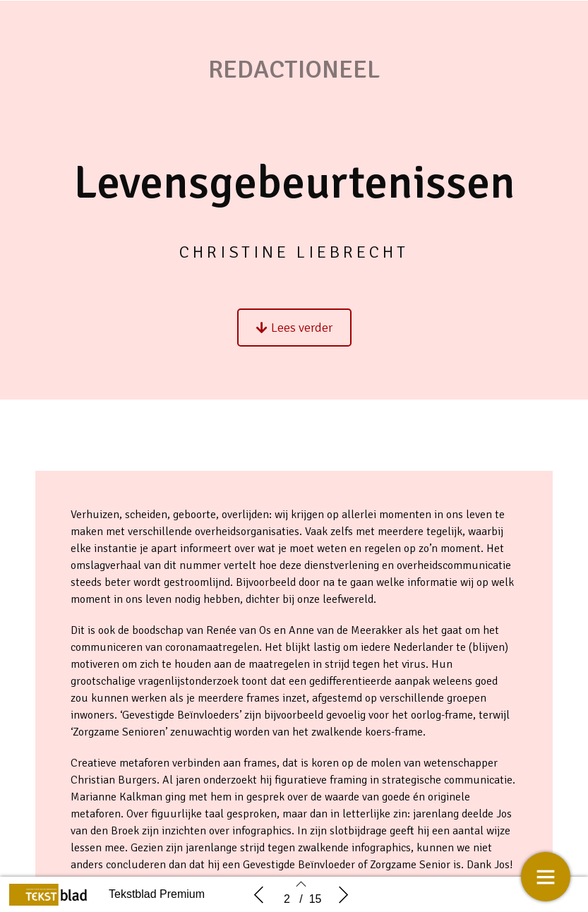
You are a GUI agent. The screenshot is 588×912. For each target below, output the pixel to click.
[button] (294, 337)
